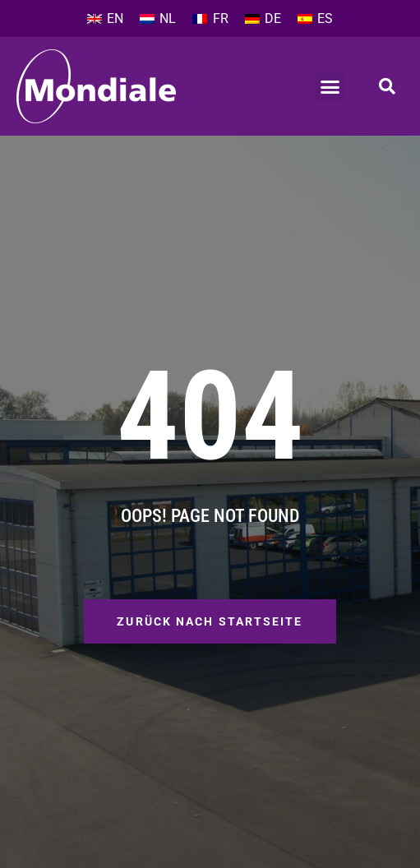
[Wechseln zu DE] (263, 19)
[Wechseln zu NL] (158, 19)
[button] (330, 86)
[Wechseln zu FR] (210, 19)
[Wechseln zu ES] (315, 19)
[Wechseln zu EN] (105, 19)
